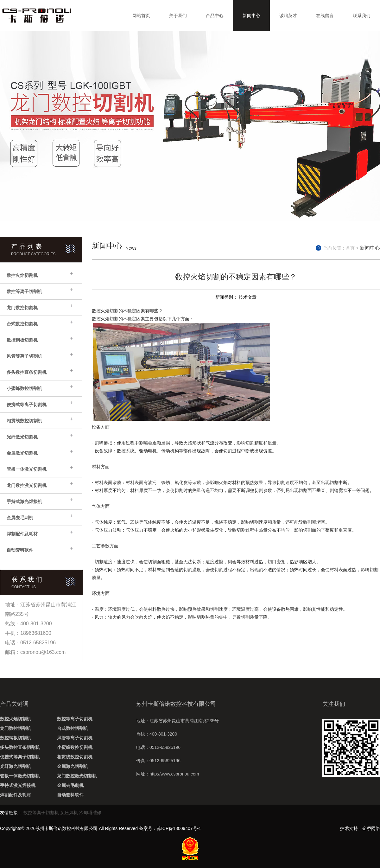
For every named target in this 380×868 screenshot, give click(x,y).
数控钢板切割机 (22, 340)
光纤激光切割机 (22, 437)
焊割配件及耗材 (22, 534)
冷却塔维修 (90, 813)
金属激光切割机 (22, 453)
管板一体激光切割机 (27, 469)
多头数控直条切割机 (27, 372)
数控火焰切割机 (22, 275)
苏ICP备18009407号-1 (179, 828)
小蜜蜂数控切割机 (24, 388)
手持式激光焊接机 (24, 501)
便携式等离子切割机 (27, 405)
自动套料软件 (20, 550)
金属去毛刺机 (20, 518)
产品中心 (215, 16)
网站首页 (141, 16)
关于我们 (178, 16)
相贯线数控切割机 (24, 421)
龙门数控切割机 (22, 308)
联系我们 (362, 16)
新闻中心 (251, 16)
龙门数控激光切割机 (27, 485)
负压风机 (69, 813)
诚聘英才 (288, 16)
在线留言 (325, 16)
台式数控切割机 (22, 324)
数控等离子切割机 (24, 291)
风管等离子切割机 (24, 356)
